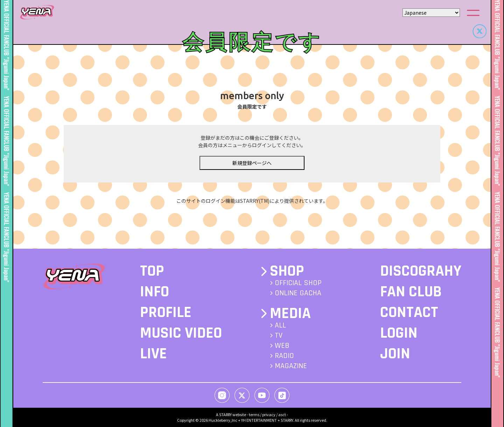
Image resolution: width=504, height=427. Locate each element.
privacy (269, 414)
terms (254, 414)
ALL (280, 325)
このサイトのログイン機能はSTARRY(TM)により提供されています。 (252, 201)
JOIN (395, 354)
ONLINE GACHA (298, 293)
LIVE (153, 354)
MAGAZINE (291, 366)
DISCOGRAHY (421, 271)
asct (282, 414)
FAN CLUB (411, 292)
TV (279, 336)
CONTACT (409, 312)
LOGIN (399, 333)
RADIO (284, 356)
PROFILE (166, 312)
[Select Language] (431, 13)
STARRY (225, 414)
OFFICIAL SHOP (298, 283)
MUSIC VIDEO (181, 333)
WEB (282, 346)
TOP (152, 271)
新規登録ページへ (252, 163)
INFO (155, 292)
